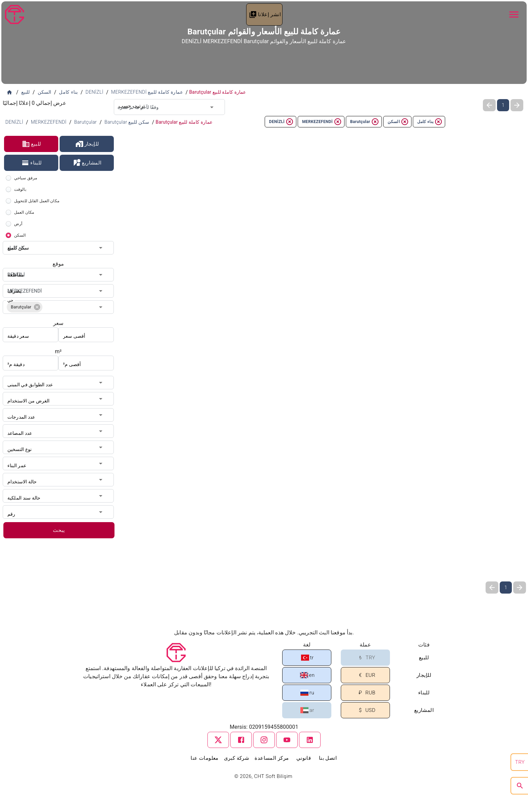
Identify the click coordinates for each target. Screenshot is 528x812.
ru (307, 693)
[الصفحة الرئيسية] (9, 92)
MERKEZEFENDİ (322, 122)
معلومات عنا (204, 758)
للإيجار (87, 144)
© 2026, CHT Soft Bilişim (264, 776)
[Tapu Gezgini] (14, 14)
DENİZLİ (281, 122)
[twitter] (218, 740)
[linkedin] (310, 740)
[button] (25, 307)
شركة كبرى (237, 758)
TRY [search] (520, 762)
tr (307, 658)
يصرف (13, 284)
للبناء (32, 163)
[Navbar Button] (514, 14)
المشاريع (87, 163)
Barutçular (365, 122)
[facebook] (241, 740)
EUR (366, 675)
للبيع (31, 144)
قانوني (304, 758)
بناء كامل (430, 122)
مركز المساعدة (272, 758)
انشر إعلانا (265, 14)
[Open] (212, 107)
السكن (398, 122)
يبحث (59, 530)
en (307, 675)
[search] (520, 786)
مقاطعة (14, 268)
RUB (366, 693)
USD (366, 710)
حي (10, 300)
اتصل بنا (328, 758)
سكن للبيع (16, 241)
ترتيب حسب (129, 99)
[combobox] (169, 107)
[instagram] (264, 740)
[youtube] (287, 740)
